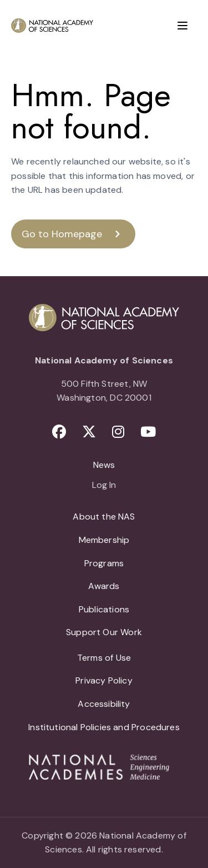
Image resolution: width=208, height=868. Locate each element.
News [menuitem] (104, 465)
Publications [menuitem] (104, 609)
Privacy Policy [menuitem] (104, 680)
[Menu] (182, 26)
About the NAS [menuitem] (104, 517)
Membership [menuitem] (104, 540)
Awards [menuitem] (104, 586)
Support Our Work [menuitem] (104, 632)
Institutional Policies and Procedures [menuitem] (104, 727)
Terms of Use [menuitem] (104, 658)
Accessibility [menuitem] (104, 704)
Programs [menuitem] (104, 563)
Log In (104, 486)
